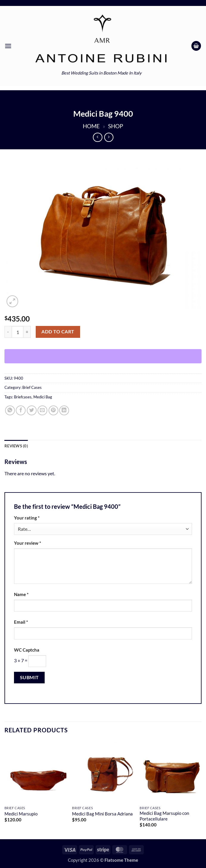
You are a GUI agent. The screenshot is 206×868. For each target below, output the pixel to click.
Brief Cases (32, 387)
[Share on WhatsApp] (10, 410)
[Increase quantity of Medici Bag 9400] (27, 332)
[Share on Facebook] (21, 410)
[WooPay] (103, 356)
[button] (8, 46)
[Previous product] (109, 137)
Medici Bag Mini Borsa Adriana (102, 814)
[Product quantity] (18, 332)
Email (21, 622)
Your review (28, 543)
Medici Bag (43, 397)
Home (91, 126)
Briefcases (23, 397)
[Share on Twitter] (32, 410)
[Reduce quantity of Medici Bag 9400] (8, 332)
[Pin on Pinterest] (53, 410)
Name (21, 594)
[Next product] (97, 137)
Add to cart (58, 332)
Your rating (27, 518)
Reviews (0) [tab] (16, 446)
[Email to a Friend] (42, 410)
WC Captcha (27, 650)
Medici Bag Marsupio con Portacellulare (164, 816)
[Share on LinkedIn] (64, 410)
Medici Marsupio (21, 814)
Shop (116, 126)
